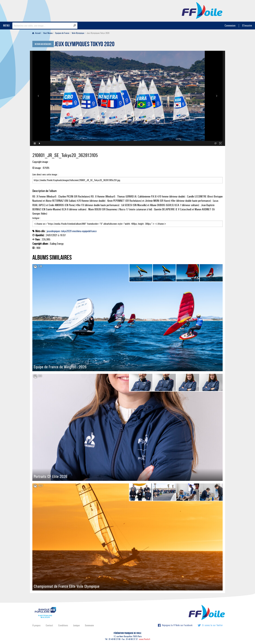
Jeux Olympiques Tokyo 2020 (84, 45)
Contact (49, 625)
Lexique (76, 625)
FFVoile (202, 10)
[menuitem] (37, 33)
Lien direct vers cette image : (127, 178)
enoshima (77, 231)
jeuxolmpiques (54, 231)
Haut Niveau (48, 33)
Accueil (37, 33)
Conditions (63, 625)
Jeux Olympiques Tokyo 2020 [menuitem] (98, 33)
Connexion (230, 25)
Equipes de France (62, 33)
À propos (36, 625)
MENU (6, 25)
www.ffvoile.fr (145, 639)
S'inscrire (247, 25)
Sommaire (89, 625)
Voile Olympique (78, 33)
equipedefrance (89, 231)
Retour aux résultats (43, 44)
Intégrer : (127, 222)
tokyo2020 (66, 231)
